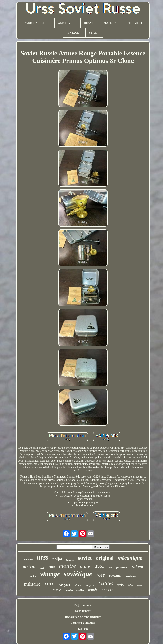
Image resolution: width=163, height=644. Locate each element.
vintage (50, 574)
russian (115, 575)
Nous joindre (83, 611)
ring (52, 567)
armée (93, 590)
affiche (78, 585)
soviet (85, 558)
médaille (28, 559)
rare (49, 583)
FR (86, 629)
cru (131, 585)
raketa (137, 567)
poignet (65, 585)
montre (67, 566)
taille (140, 586)
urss (43, 557)
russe (106, 583)
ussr (99, 566)
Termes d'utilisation (83, 623)
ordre (85, 567)
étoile (108, 590)
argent (90, 585)
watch (42, 568)
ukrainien (130, 576)
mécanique (130, 558)
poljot (57, 559)
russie (57, 590)
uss (110, 567)
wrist (121, 585)
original (105, 558)
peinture (122, 567)
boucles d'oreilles (74, 590)
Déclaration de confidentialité (83, 617)
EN (80, 629)
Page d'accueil (83, 605)
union (29, 567)
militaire (32, 584)
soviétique (78, 574)
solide (33, 576)
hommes (70, 560)
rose (101, 575)
